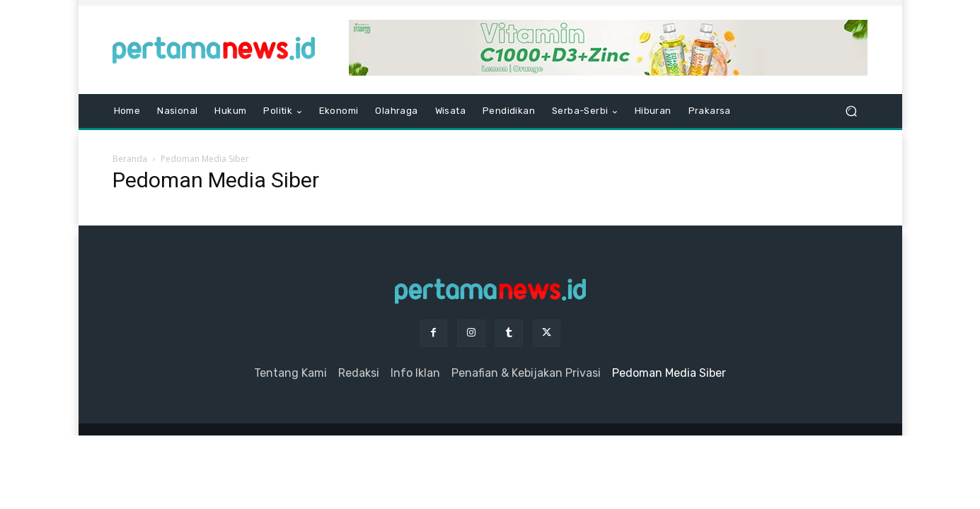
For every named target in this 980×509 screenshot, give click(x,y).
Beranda (130, 159)
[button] (852, 111)
